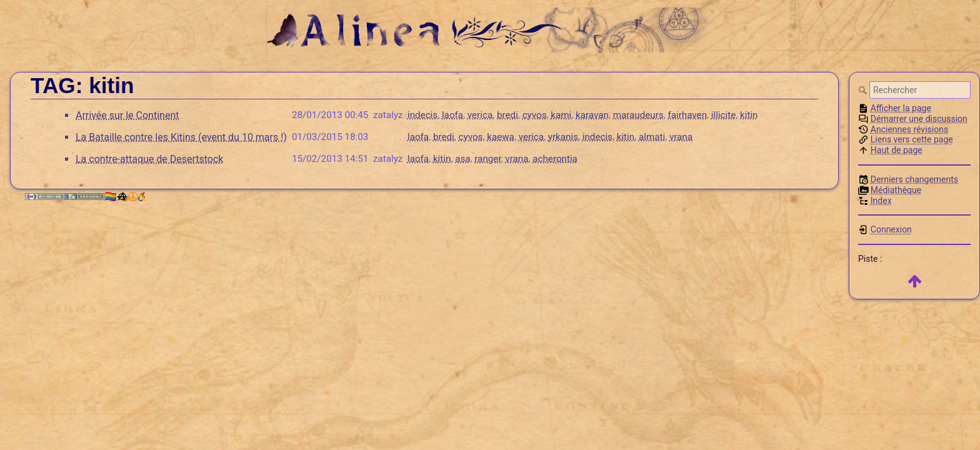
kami (561, 115)
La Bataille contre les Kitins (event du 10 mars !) (181, 137)
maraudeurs (638, 115)
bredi (507, 115)
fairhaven (687, 115)
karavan (592, 115)
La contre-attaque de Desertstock (149, 159)
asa (462, 159)
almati (652, 137)
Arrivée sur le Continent (127, 115)
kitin (749, 115)
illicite (723, 115)
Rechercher (864, 90)
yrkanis (563, 137)
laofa (452, 115)
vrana (681, 137)
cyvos (535, 115)
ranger (487, 159)
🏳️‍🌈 (124, 197)
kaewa (501, 137)
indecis (422, 115)
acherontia (555, 159)
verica (480, 115)
